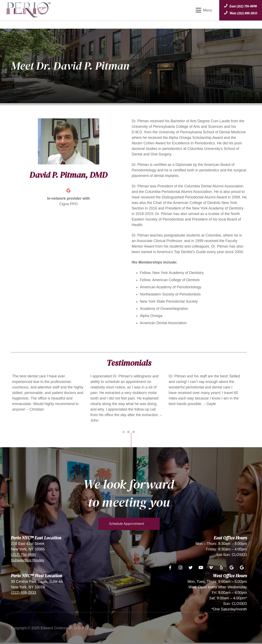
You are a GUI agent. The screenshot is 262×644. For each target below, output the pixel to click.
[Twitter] (191, 568)
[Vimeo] (211, 568)
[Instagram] (180, 568)
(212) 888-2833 (23, 593)
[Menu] (204, 10)
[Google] (69, 191)
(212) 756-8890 (23, 555)
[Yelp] (221, 568)
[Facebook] (170, 568)
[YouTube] (201, 568)
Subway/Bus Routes (27, 560)
